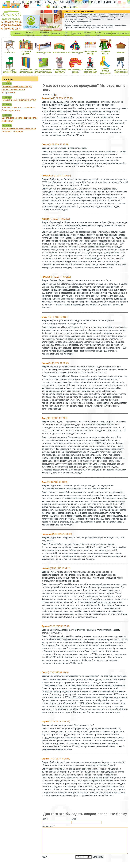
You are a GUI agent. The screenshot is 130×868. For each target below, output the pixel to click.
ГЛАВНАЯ (18, 34)
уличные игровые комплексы (106, 71)
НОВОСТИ (56, 34)
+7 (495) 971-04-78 (11, 25)
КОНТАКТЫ (125, 34)
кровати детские (43, 53)
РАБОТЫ (116, 34)
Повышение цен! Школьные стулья (19, 100)
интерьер (121, 53)
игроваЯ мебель (60, 53)
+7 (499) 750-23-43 (11, 29)
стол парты (10, 53)
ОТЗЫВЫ (107, 34)
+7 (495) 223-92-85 (11, 22)
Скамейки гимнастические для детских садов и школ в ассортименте (17, 89)
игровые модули (75, 53)
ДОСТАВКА (77, 34)
